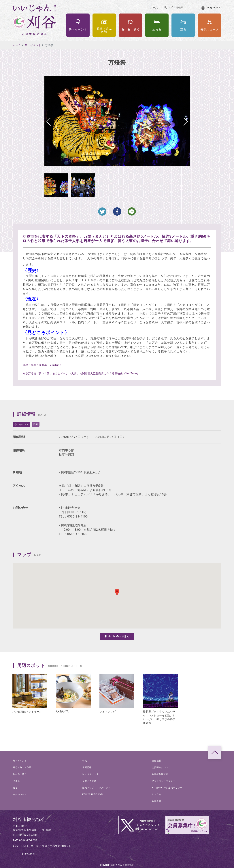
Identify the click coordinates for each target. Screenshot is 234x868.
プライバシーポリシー (163, 781)
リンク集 (156, 794)
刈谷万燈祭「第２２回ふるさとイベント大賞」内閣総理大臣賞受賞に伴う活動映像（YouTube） (81, 373)
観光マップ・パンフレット (96, 788)
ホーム (154, 7)
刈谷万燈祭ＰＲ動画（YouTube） (43, 365)
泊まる (16, 781)
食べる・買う (20, 774)
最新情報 (87, 767)
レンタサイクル (90, 774)
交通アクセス (89, 781)
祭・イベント (33, 45)
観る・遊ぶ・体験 (22, 767)
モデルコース (20, 794)
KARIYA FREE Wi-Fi (93, 794)
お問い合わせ (30, 854)
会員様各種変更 (160, 774)
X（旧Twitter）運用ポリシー (167, 788)
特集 (85, 761)
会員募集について (161, 767)
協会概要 (156, 761)
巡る (15, 788)
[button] (185, 122)
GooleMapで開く (117, 636)
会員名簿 (156, 801)
